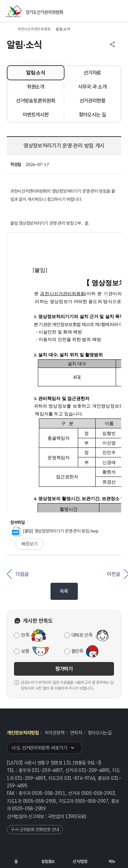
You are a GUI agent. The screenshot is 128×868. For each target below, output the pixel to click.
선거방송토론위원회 (35, 101)
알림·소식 (36, 73)
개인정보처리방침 (23, 733)
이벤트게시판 (35, 115)
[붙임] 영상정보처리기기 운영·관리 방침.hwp (55, 531)
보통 (25, 651)
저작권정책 (54, 733)
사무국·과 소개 (93, 87)
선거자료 (92, 73)
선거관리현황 (93, 101)
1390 (70, 816)
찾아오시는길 (100, 733)
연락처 (76, 733)
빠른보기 (30, 544)
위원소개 (36, 87)
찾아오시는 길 (93, 115)
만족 (25, 635)
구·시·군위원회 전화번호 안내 (35, 830)
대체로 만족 (82, 635)
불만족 (77, 651)
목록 (64, 591)
